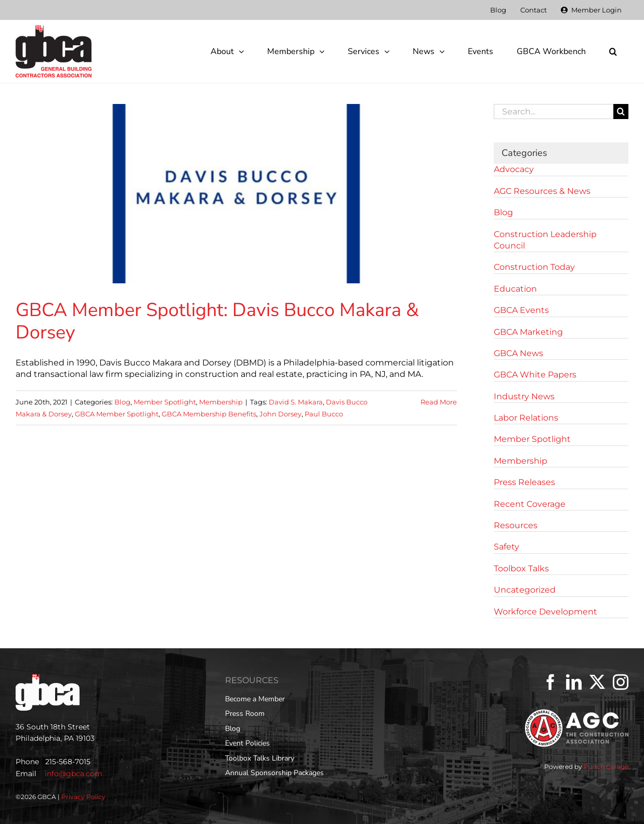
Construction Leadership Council (545, 240)
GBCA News (518, 353)
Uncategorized (525, 590)
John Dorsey (280, 414)
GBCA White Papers (535, 375)
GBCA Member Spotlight (117, 414)
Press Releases (524, 482)
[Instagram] (621, 682)
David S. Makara (296, 402)
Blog (122, 402)
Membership (221, 402)
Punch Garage (606, 767)
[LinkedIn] (574, 682)
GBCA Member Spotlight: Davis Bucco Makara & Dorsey (217, 321)
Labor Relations (526, 418)
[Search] (621, 112)
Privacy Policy (83, 797)
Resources (516, 525)
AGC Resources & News (542, 191)
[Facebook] (550, 682)
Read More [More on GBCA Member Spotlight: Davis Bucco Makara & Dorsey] (439, 402)
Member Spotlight (165, 402)
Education (515, 289)
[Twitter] (597, 682)
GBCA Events (521, 310)
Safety (507, 547)
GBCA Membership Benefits (209, 414)
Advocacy (514, 169)
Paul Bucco (324, 414)
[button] (613, 51)
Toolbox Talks (521, 568)
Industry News (524, 396)
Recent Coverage (530, 504)
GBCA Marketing (528, 332)
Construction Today (534, 267)
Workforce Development (546, 612)
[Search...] (554, 112)
